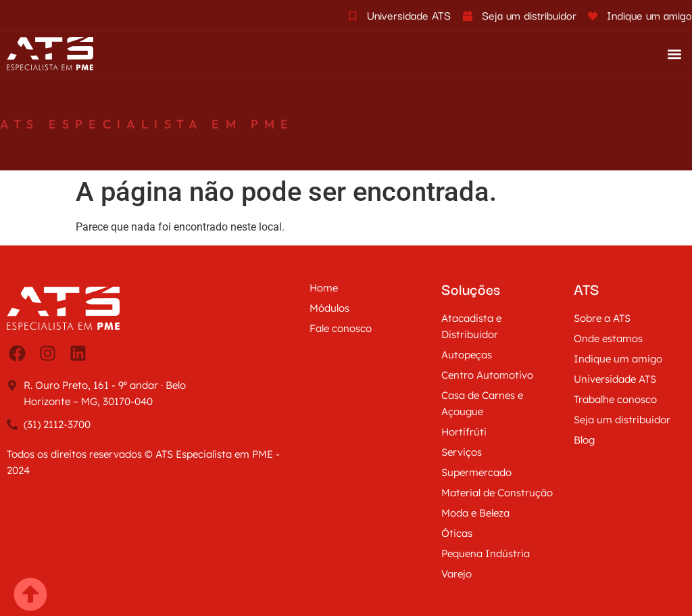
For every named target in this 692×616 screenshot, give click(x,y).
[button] (674, 54)
